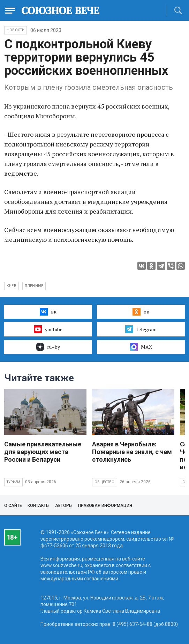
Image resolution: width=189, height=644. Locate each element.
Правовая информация (105, 506)
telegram (141, 329)
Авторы (64, 506)
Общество (105, 482)
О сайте (13, 506)
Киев (12, 286)
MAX (141, 347)
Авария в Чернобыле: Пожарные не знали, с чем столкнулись (132, 452)
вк (48, 312)
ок (141, 312)
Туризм (13, 482)
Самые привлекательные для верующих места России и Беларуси (43, 452)
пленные (34, 286)
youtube (48, 329)
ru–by (48, 347)
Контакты (39, 506)
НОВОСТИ (16, 30)
